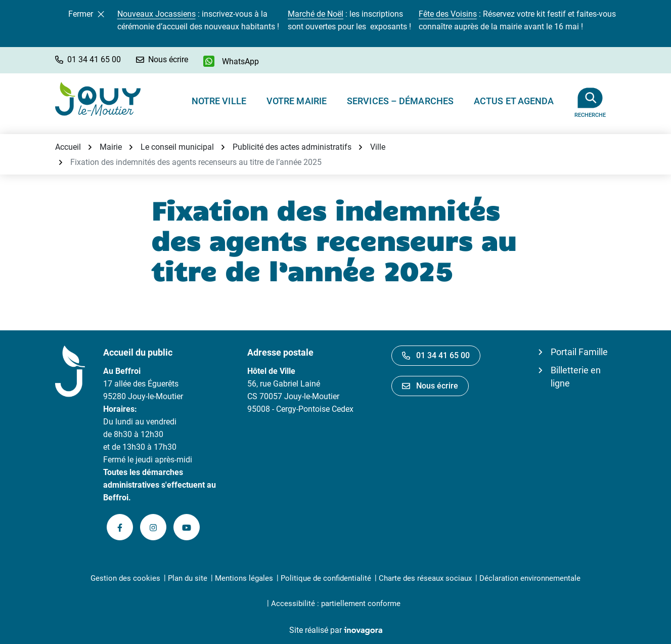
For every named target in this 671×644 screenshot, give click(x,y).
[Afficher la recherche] (590, 99)
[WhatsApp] (231, 61)
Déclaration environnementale (530, 578)
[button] (88, 59)
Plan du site (188, 578)
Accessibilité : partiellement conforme (336, 604)
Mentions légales (244, 578)
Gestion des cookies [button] (125, 578)
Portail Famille (579, 352)
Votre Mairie (297, 101)
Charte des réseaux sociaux (425, 578)
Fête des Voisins (448, 14)
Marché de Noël (316, 14)
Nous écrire (430, 386)
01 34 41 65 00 (436, 355)
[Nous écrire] (162, 59)
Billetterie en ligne (576, 377)
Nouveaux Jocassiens (156, 14)
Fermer (86, 14)
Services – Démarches (400, 101)
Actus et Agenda (514, 101)
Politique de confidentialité (326, 578)
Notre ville (219, 101)
